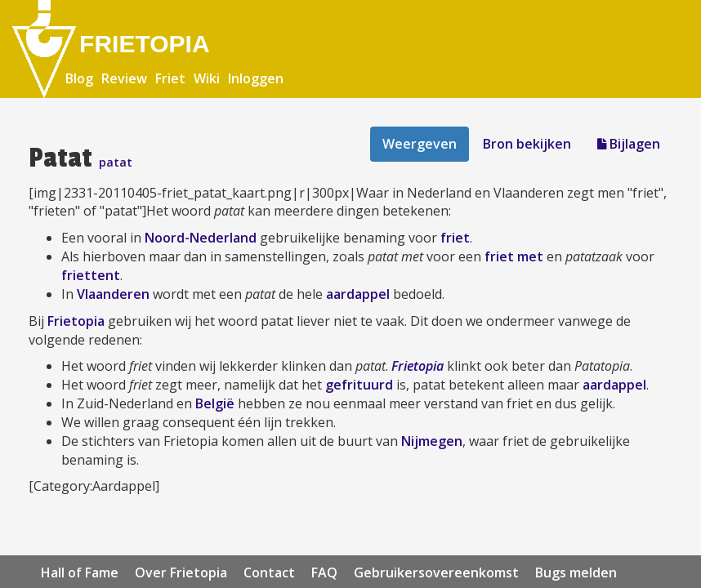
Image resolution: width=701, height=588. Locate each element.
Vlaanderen (113, 294)
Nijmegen (432, 441)
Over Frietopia (181, 572)
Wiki (207, 78)
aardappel (358, 294)
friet (455, 238)
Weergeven (420, 144)
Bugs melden (576, 572)
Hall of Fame (80, 572)
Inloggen (256, 78)
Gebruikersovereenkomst (436, 572)
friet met (514, 256)
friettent (91, 275)
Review (124, 78)
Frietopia (76, 321)
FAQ (324, 572)
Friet (170, 78)
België (215, 403)
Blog (79, 78)
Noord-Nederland (201, 238)
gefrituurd (359, 385)
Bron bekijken (527, 144)
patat (116, 162)
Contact (269, 572)
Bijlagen (629, 144)
